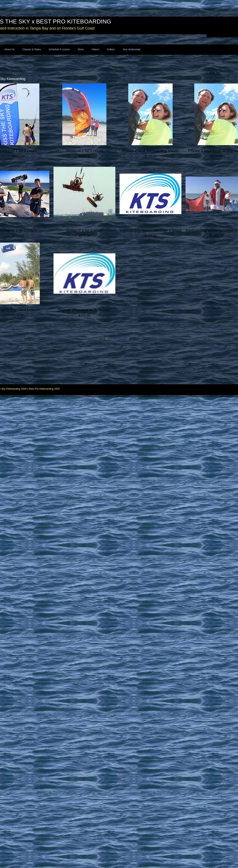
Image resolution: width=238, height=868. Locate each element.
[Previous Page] (107, 338)
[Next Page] (128, 338)
